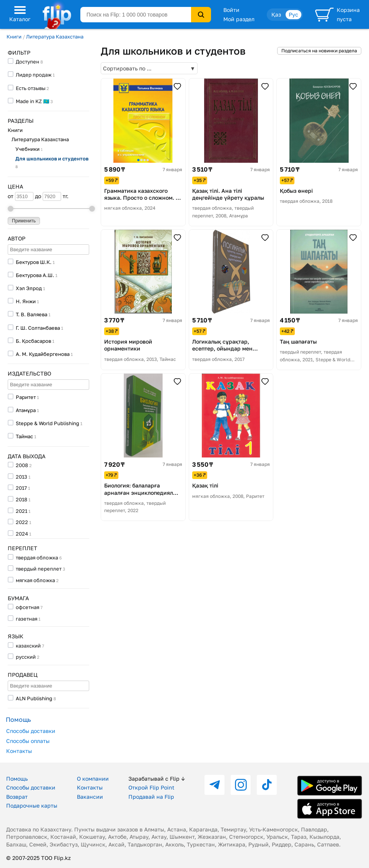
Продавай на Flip (151, 797)
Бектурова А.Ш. (35, 275)
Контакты (19, 751)
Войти (231, 10)
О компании (93, 779)
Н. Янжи (26, 301)
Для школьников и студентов (52, 162)
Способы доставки (31, 731)
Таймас (24, 436)
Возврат (17, 797)
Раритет (26, 397)
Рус (293, 14)
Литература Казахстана (55, 37)
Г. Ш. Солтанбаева (38, 328)
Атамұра (26, 410)
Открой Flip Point (151, 787)
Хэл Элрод (29, 288)
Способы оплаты (28, 741)
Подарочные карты (32, 805)
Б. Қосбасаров (33, 341)
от (21, 196)
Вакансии (90, 797)
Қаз (276, 14)
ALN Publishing (34, 698)
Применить (24, 221)
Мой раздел (239, 19)
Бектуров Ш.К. (34, 262)
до (48, 196)
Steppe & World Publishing (47, 423)
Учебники (29, 149)
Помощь (17, 779)
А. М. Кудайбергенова (43, 354)
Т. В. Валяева (32, 314)
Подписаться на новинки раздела (319, 51)
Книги (14, 37)
